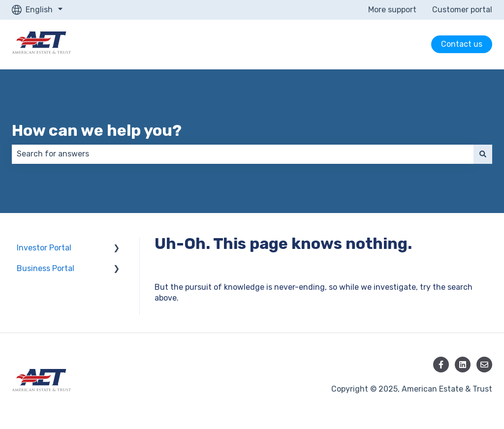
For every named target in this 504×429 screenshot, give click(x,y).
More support (392, 10)
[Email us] (484, 365)
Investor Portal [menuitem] (44, 248)
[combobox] (243, 154)
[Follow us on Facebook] (441, 365)
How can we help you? (97, 130)
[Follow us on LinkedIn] (463, 365)
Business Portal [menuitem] (46, 268)
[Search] (483, 154)
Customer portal (462, 10)
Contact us (462, 44)
